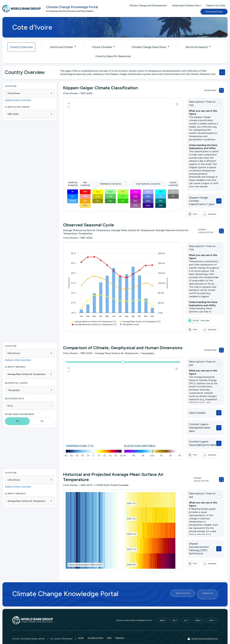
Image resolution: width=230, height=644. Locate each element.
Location (11, 86)
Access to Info (96, 632)
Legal (81, 632)
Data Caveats (187, 405)
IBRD (162, 614)
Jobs (109, 632)
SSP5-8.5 (127, 559)
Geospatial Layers (16, 377)
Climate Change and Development (148, 5)
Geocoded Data (14, 392)
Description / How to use (195, 357)
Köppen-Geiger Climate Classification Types (194, 198)
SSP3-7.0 (127, 543)
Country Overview (21, 47)
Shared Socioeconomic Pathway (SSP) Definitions (196, 538)
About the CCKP (183, 588)
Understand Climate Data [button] (186, 5)
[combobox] (30, 93)
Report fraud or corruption (203, 632)
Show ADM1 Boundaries (20, 408)
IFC (185, 614)
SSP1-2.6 (126, 513)
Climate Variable (15, 361)
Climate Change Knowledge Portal (72, 7)
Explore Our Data (216, 5)
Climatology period (17, 107)
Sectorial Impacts (197, 47)
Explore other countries (18, 100)
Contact (120, 632)
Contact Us (207, 588)
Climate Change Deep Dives (149, 47)
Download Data (214, 12)
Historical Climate (61, 47)
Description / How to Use (195, 103)
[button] (200, 210)
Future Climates (102, 47)
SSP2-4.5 (127, 528)
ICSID (211, 614)
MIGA (198, 614)
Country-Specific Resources (113, 56)
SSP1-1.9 (126, 498)
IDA (174, 614)
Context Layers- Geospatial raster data (196, 418)
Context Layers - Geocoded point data (196, 432)
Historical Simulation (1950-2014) (85, 559)
